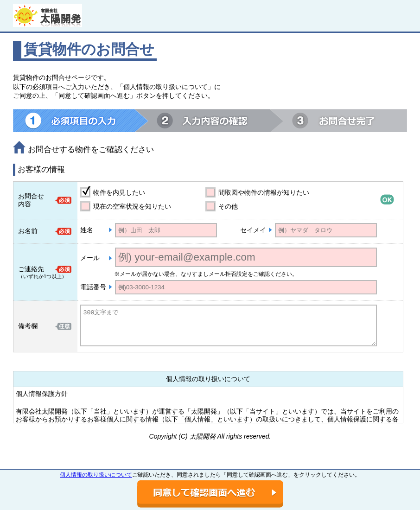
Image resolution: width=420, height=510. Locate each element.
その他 (228, 206)
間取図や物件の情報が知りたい (264, 192)
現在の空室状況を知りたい (132, 206)
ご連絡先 (31, 269)
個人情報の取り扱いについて (96, 475)
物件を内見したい (119, 192)
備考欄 (28, 326)
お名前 (28, 231)
